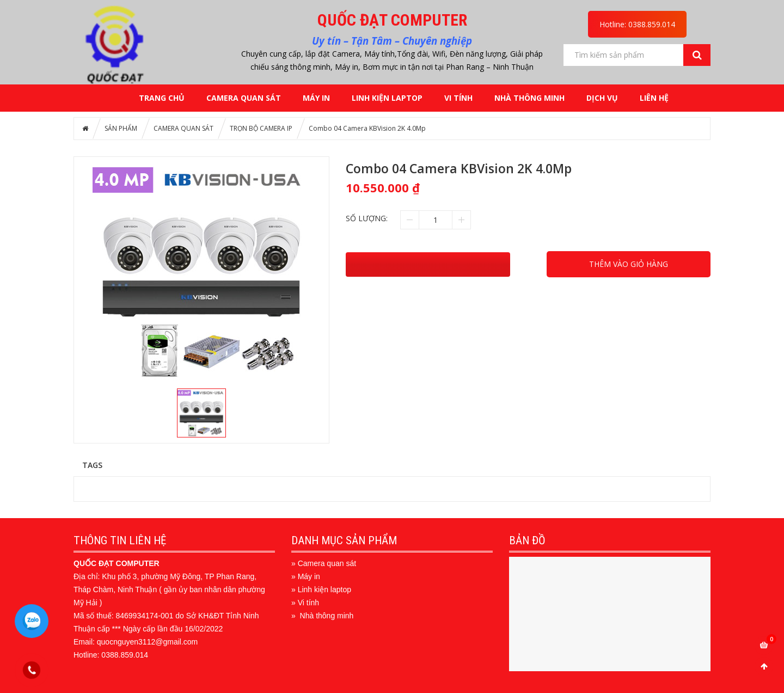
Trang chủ (162, 98)
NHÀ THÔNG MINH (529, 98)
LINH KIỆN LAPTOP (387, 98)
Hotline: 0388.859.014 (637, 24)
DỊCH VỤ (602, 98)
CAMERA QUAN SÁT (244, 98)
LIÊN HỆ (654, 98)
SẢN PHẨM (121, 128)
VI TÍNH (458, 98)
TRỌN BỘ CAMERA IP (261, 128)
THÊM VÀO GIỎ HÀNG (629, 264)
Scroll (764, 666)
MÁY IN (316, 98)
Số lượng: (367, 218)
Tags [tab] (92, 465)
